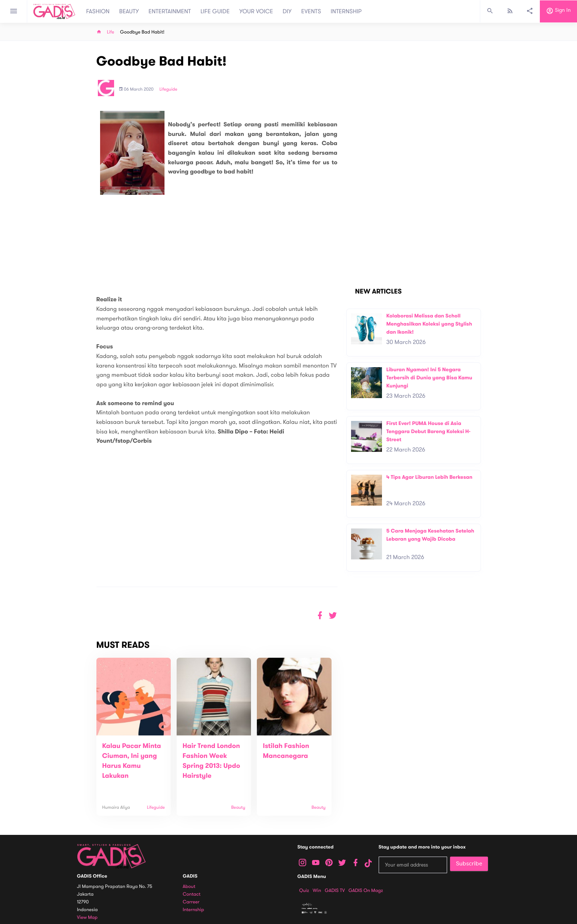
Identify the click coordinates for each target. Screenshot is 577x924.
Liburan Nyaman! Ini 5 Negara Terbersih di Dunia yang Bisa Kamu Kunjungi (429, 377)
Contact (192, 894)
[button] (333, 616)
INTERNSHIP (346, 11)
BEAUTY (129, 11)
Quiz (304, 890)
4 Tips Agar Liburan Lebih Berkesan (429, 477)
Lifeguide (168, 89)
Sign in (558, 11)
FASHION (98, 11)
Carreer (191, 902)
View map (87, 918)
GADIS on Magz (366, 890)
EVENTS (311, 11)
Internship (194, 910)
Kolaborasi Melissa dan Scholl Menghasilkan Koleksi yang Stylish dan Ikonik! (429, 324)
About (189, 887)
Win (317, 890)
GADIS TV (335, 890)
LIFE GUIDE (215, 11)
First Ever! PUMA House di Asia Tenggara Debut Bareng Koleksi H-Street (429, 431)
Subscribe (469, 864)
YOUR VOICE (256, 11)
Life (111, 32)
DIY (287, 11)
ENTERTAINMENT (170, 11)
